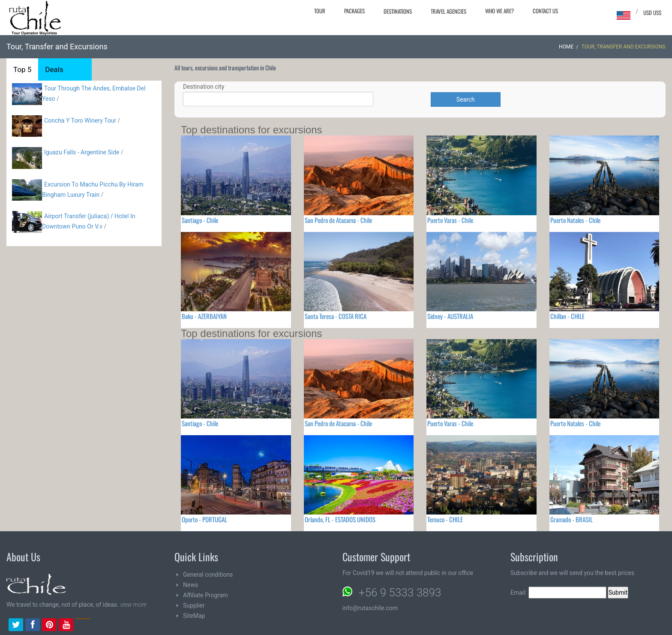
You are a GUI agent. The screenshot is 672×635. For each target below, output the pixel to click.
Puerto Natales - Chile (575, 220)
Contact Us (545, 11)
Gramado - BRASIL (571, 519)
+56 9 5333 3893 (400, 593)
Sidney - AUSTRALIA (450, 316)
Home (566, 47)
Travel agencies (448, 11)
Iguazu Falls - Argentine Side (82, 152)
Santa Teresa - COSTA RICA (336, 316)
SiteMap (194, 616)
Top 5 (22, 69)
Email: (558, 593)
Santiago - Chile (200, 220)
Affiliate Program (205, 595)
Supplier (194, 605)
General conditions (208, 575)
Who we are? (499, 11)
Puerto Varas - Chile (450, 220)
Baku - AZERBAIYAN (204, 316)
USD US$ (652, 12)
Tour (320, 11)
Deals (54, 69)
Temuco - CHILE (445, 519)
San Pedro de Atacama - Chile (338, 220)
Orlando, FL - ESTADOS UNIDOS (340, 519)
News (190, 585)
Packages (354, 11)
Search (466, 99)
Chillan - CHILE (567, 316)
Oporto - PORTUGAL (204, 519)
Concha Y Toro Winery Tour (80, 120)
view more (133, 605)
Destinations (398, 11)
